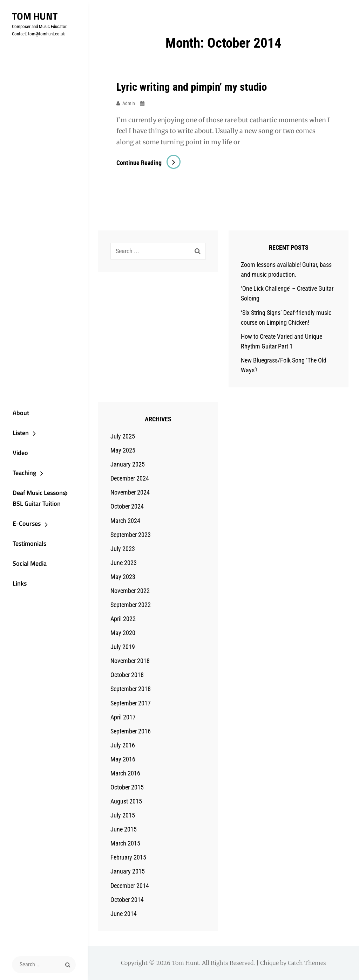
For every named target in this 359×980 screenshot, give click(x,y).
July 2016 (123, 745)
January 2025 (128, 464)
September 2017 (131, 703)
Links (16, 587)
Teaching (21, 472)
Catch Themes (307, 963)
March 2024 (125, 520)
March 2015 (125, 843)
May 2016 (123, 759)
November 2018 (130, 661)
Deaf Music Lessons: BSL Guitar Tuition (36, 498)
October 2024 (127, 506)
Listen (17, 430)
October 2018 (127, 675)
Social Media (26, 566)
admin (129, 103)
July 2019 (123, 647)
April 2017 (123, 717)
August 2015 (126, 801)
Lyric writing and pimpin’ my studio (194, 87)
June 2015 (124, 829)
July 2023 (123, 549)
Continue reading (148, 163)
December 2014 (130, 885)
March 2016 (125, 773)
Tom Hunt (32, 16)
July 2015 (123, 815)
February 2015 (128, 857)
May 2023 (123, 577)
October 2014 (127, 900)
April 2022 (123, 619)
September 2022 (131, 605)
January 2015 (128, 871)
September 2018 (131, 689)
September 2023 (131, 534)
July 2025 (123, 436)
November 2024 (130, 492)
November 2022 (130, 591)
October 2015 (127, 787)
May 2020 (123, 633)
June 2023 (124, 563)
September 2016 (131, 731)
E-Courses (23, 524)
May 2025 (123, 450)
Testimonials (26, 545)
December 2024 (130, 478)
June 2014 (124, 914)
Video (16, 451)
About (17, 409)
